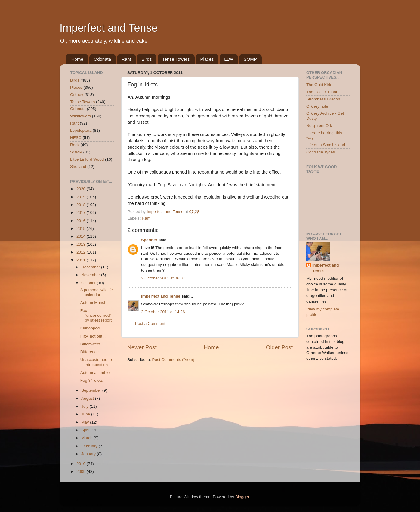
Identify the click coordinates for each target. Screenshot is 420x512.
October (89, 283)
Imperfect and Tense (109, 28)
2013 (82, 244)
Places (207, 59)
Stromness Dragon (323, 99)
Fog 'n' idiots (92, 380)
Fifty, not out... (93, 336)
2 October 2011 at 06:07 (163, 278)
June (86, 414)
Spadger (149, 240)
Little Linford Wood (87, 159)
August (88, 398)
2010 (82, 464)
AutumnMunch (93, 302)
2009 (82, 472)
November (91, 275)
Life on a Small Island (326, 145)
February (90, 446)
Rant (126, 59)
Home (77, 59)
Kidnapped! (91, 328)
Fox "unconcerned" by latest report (96, 315)
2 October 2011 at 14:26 (163, 312)
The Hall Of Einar (322, 92)
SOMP (250, 59)
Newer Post (142, 347)
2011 (82, 260)
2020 (82, 189)
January (89, 454)
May (86, 422)
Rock (75, 145)
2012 (82, 252)
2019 (82, 197)
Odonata (103, 59)
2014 (82, 236)
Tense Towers (176, 59)
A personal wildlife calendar (97, 292)
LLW (229, 59)
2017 (82, 213)
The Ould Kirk (319, 85)
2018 (82, 205)
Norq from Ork (319, 126)
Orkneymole (317, 106)
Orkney (77, 95)
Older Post (279, 347)
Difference (90, 352)
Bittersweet (90, 344)
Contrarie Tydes (321, 152)
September (92, 390)
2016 (82, 221)
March (87, 438)
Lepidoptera (81, 130)
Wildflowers (80, 116)
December (91, 267)
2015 (82, 228)
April (86, 430)
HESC (76, 138)
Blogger (242, 497)
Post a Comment (150, 324)
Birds (147, 59)
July (85, 406)
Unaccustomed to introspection (96, 362)
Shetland (78, 167)
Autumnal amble (95, 373)
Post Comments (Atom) (173, 360)
